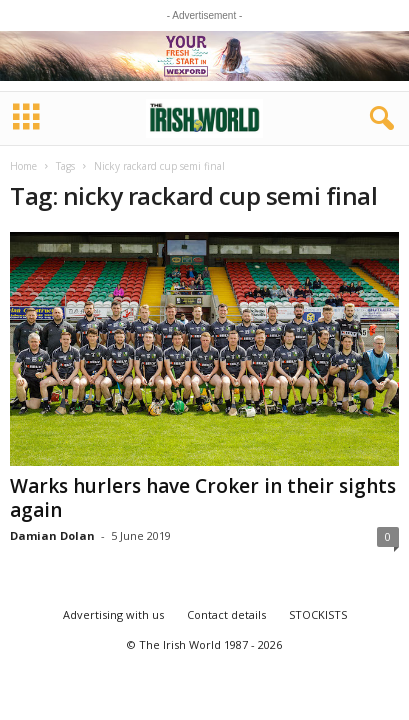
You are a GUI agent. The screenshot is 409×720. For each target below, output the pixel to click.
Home (23, 166)
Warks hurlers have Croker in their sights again (203, 498)
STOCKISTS (318, 614)
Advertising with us (113, 614)
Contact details (226, 614)
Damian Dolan (52, 535)
